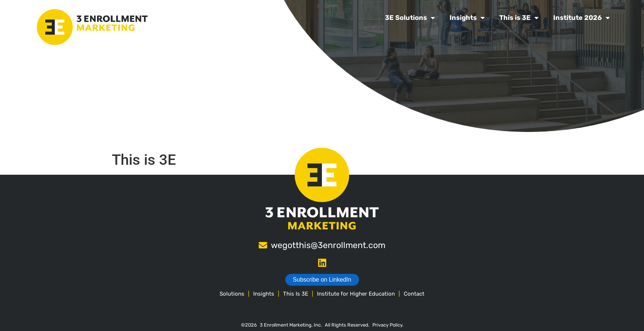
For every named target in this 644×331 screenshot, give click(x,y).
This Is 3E (296, 294)
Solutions (232, 294)
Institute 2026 (581, 18)
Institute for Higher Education (356, 294)
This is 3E (519, 18)
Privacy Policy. (388, 325)
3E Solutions (410, 18)
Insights (467, 18)
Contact (414, 294)
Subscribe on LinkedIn (322, 280)
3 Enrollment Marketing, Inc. (291, 325)
